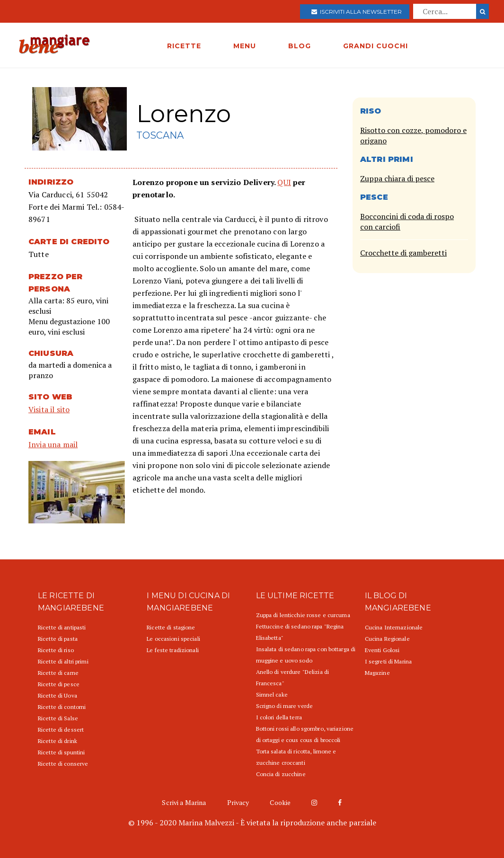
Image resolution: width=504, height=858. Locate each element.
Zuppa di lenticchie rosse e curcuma (303, 615)
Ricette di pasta (58, 639)
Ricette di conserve (63, 764)
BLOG (300, 46)
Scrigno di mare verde (285, 706)
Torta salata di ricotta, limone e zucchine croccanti (296, 757)
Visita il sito (49, 409)
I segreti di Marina (388, 661)
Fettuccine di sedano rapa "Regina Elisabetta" (300, 632)
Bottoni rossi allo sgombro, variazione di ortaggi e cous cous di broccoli (305, 734)
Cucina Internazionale (394, 627)
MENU (245, 46)
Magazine (377, 673)
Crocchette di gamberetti (403, 253)
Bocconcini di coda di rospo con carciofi (407, 221)
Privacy (238, 802)
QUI (284, 182)
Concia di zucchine (281, 774)
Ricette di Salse (58, 718)
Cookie (280, 802)
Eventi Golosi (382, 650)
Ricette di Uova (57, 695)
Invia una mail (53, 444)
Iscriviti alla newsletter (357, 12)
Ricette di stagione (171, 627)
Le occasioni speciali (173, 639)
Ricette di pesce (59, 684)
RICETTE (184, 46)
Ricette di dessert (61, 730)
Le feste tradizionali (173, 650)
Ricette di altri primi (63, 661)
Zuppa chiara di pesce (397, 178)
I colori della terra (279, 717)
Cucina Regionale (387, 639)
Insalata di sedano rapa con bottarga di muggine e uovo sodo (306, 655)
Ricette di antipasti (62, 627)
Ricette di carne (58, 673)
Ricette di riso (56, 650)
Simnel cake (272, 694)
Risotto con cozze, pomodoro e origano (413, 135)
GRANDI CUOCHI (376, 46)
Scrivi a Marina (184, 802)
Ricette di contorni (62, 707)
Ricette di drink (57, 741)
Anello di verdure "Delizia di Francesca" (292, 677)
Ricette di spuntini (61, 752)
